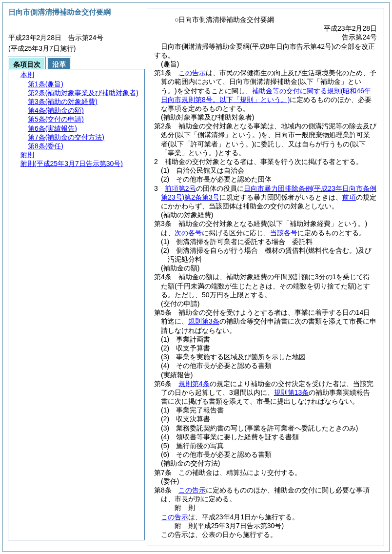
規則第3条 (204, 321)
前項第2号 (180, 188)
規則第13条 (292, 392)
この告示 (192, 73)
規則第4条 (194, 384)
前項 (349, 197)
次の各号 (188, 233)
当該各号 (284, 233)
